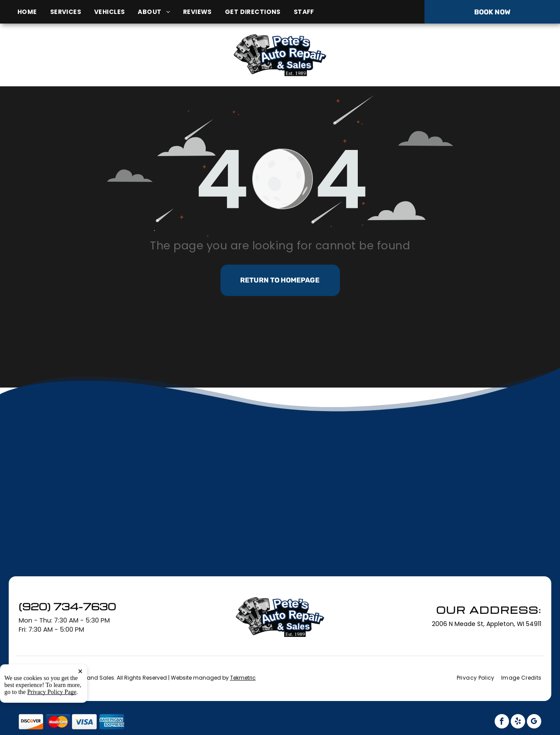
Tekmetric (243, 678)
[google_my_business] (534, 722)
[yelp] (518, 722)
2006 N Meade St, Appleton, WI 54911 (98, 65)
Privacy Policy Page (52, 719)
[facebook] (502, 722)
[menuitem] (34, 12)
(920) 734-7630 (467, 55)
